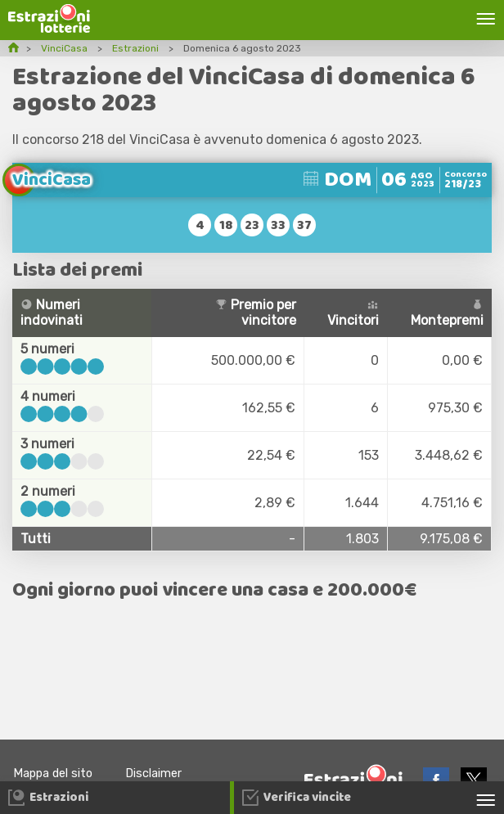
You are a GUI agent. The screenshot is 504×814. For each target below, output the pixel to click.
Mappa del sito (53, 774)
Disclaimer (153, 774)
